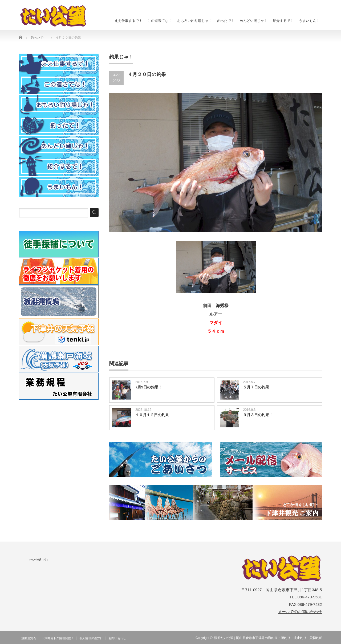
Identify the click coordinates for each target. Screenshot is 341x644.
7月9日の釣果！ (149, 387)
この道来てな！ (160, 21)
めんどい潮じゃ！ (254, 21)
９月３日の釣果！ (258, 415)
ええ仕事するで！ (128, 21)
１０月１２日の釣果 (152, 415)
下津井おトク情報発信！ (58, 638)
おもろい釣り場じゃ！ (194, 21)
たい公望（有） (40, 560)
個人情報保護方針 (91, 638)
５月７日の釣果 (256, 387)
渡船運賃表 (29, 638)
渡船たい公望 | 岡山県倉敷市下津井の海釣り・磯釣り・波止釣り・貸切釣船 (268, 638)
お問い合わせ (117, 638)
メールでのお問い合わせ (300, 612)
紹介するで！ (283, 21)
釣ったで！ (226, 21)
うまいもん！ (309, 21)
